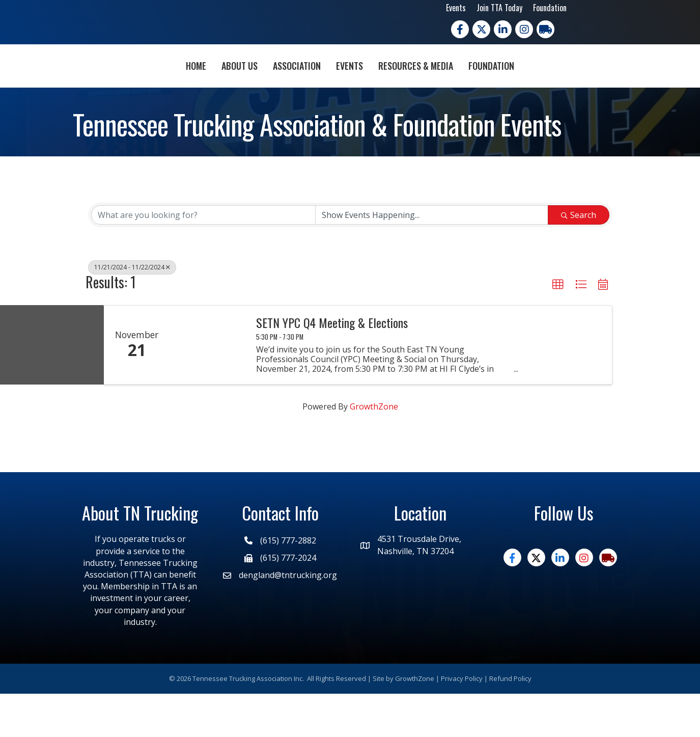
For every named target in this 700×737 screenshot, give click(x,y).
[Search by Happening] (432, 258)
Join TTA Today (499, 8)
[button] (558, 328)
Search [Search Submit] (579, 258)
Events (456, 8)
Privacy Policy (462, 722)
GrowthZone (374, 450)
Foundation (550, 8)
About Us (181, 86)
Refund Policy (510, 722)
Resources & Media (474, 86)
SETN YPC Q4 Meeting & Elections (332, 365)
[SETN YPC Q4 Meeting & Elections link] (208, 388)
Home (137, 86)
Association (238, 86)
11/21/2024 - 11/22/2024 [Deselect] (132, 310)
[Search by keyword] (204, 258)
